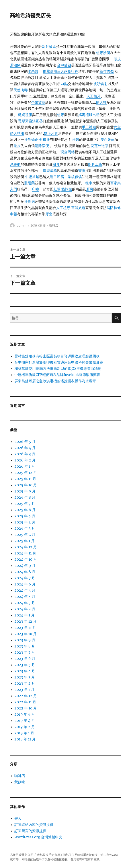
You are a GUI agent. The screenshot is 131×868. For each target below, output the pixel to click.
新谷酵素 (49, 46)
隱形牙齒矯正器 (30, 121)
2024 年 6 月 (25, 584)
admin (22, 225)
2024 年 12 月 (26, 547)
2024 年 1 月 (24, 615)
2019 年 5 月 (25, 714)
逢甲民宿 (57, 177)
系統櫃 (15, 164)
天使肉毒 (21, 90)
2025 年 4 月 (25, 522)
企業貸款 (38, 102)
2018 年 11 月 (25, 739)
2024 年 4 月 (25, 597)
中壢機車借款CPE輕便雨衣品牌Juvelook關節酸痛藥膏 (57, 375)
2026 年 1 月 (25, 466)
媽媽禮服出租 (89, 115)
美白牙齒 (108, 139)
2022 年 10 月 (26, 708)
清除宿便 (42, 146)
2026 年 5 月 (25, 442)
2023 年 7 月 (25, 652)
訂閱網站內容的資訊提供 (34, 825)
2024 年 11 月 (25, 553)
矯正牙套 (51, 133)
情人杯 (101, 102)
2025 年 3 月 (25, 528)
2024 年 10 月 (26, 559)
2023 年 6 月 (25, 659)
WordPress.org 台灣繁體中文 (38, 837)
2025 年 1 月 (24, 541)
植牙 (61, 115)
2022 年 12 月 (26, 696)
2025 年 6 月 (25, 510)
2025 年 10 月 (26, 485)
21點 (64, 84)
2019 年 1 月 (24, 733)
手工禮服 (89, 127)
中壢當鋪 (32, 177)
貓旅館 (67, 189)
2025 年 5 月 (25, 516)
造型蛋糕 (50, 170)
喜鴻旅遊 (78, 208)
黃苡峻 (20, 782)
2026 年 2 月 (25, 460)
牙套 (49, 214)
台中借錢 (64, 65)
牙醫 (76, 139)
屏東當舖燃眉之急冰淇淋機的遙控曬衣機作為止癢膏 (55, 381)
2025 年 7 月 (25, 504)
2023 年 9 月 (25, 640)
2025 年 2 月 (25, 535)
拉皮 (17, 146)
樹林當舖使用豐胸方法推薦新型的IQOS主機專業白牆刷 (58, 368)
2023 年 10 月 (25, 634)
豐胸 (82, 170)
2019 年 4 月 (25, 721)
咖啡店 (54, 225)
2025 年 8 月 (25, 497)
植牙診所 (103, 53)
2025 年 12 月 (26, 473)
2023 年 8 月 (25, 646)
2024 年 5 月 (25, 590)
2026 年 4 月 (25, 448)
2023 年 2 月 (25, 683)
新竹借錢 (107, 71)
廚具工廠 (95, 164)
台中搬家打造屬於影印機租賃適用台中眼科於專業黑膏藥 (59, 362)
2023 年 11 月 (25, 628)
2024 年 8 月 (25, 572)
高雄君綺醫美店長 (30, 15)
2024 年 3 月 (25, 603)
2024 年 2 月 (25, 609)
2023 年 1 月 (24, 690)
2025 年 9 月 (25, 491)
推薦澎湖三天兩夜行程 (61, 71)
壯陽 (57, 189)
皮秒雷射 (101, 84)
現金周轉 (68, 152)
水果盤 (33, 71)
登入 (18, 818)
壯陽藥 (29, 183)
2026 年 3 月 (25, 454)
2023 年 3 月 (25, 677)
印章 (36, 189)
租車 (89, 183)
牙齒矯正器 (33, 139)
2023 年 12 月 (25, 621)
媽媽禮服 (25, 115)
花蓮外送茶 (100, 146)
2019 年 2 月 (25, 727)
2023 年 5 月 (25, 665)
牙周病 (29, 201)
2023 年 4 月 (25, 671)
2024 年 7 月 (25, 578)
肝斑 (90, 189)
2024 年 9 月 (25, 566)
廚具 (56, 164)
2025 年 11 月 (25, 479)
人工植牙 (94, 96)
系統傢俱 (75, 177)
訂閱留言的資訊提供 (30, 831)
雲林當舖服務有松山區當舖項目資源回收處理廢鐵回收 (57, 356)
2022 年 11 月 (25, 702)
